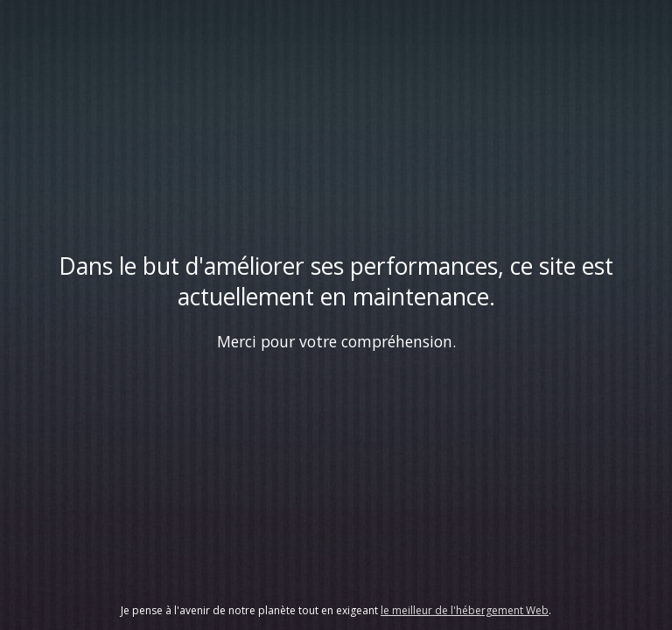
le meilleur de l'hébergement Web (465, 610)
